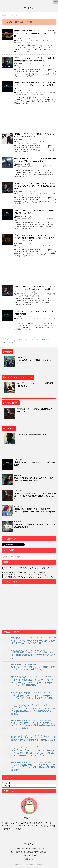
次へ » (11, 342)
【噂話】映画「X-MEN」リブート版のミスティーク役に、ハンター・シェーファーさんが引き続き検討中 (35, 512)
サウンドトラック (24, 43)
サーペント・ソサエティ (32, 95)
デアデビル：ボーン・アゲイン (41, 141)
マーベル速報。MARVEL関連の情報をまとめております (29, 848)
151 (26, 339)
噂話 (42, 95)
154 (43, 339)
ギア (48, 193)
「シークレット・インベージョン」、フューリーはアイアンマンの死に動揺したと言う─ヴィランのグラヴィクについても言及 (35, 238)
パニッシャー (28, 143)
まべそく (29, 8)
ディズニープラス (35, 195)
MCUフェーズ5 (26, 41)
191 (4, 342)
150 (20, 339)
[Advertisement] (29, 118)
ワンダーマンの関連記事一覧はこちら (31, 434)
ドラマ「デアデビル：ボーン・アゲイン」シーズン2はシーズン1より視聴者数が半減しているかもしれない (35, 496)
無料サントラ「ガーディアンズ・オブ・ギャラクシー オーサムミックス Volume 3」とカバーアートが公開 (35, 33)
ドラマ (29, 63)
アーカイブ (6, 783)
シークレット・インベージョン (41, 65)
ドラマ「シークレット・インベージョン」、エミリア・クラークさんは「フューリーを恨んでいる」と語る (35, 186)
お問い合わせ (29, 859)
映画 (28, 39)
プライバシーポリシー (29, 855)
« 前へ (5, 339)
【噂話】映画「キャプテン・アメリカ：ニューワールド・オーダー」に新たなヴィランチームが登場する (35, 85)
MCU (18, 41)
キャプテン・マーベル (38, 193)
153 (38, 339)
